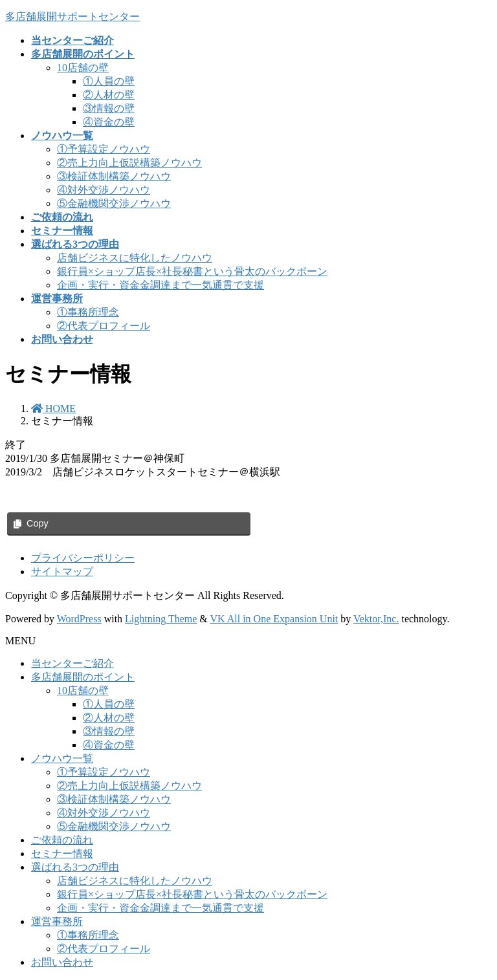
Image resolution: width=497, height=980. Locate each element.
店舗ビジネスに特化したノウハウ (135, 258)
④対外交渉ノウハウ (104, 190)
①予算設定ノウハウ (104, 149)
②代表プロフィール (104, 326)
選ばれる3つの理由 (75, 867)
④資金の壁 (109, 122)
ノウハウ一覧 (62, 758)
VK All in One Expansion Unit (274, 619)
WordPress (79, 619)
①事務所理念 (88, 312)
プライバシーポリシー (83, 558)
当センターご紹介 (72, 663)
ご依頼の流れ (62, 840)
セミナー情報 (62, 854)
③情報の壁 (109, 108)
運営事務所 (57, 921)
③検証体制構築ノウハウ (114, 176)
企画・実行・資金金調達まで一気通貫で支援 (160, 285)
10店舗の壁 (83, 68)
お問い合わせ (62, 962)
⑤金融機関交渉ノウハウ (114, 203)
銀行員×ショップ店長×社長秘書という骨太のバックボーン (192, 271)
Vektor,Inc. (376, 619)
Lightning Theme (161, 619)
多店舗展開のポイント (83, 677)
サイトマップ (62, 572)
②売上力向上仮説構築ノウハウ (129, 163)
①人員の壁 (109, 81)
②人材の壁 (109, 95)
